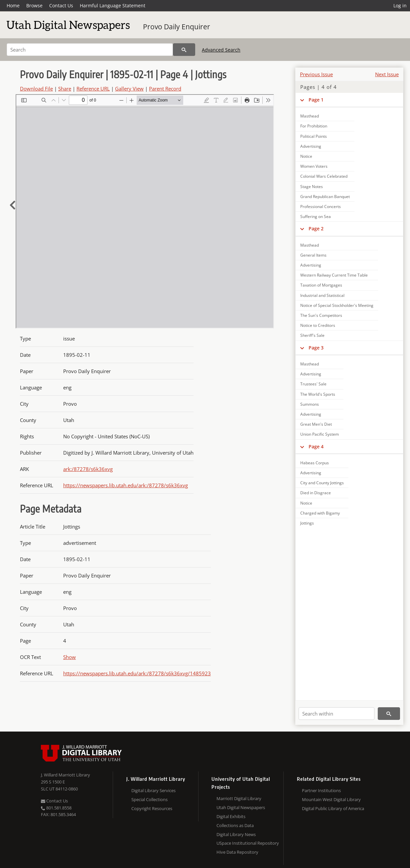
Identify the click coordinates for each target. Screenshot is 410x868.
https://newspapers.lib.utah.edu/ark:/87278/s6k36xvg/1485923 (137, 673)
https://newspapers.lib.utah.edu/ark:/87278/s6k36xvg (126, 485)
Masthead (310, 116)
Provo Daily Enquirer (177, 27)
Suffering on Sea (316, 217)
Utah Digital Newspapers (241, 807)
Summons (310, 404)
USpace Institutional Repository (248, 843)
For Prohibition (314, 126)
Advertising (311, 146)
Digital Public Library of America (333, 808)
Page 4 (316, 446)
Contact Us (61, 5)
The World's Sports (318, 394)
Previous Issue (316, 74)
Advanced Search (221, 50)
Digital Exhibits (231, 816)
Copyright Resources (152, 808)
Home (13, 5)
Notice (306, 156)
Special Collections (149, 799)
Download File (36, 89)
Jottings (307, 523)
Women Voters (314, 166)
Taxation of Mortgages (321, 285)
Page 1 (316, 100)
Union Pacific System (320, 434)
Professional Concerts (321, 207)
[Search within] (337, 714)
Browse (34, 5)
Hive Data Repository (237, 852)
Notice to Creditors (318, 325)
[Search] (90, 50)
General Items (313, 255)
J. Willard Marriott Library (66, 775)
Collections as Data (235, 825)
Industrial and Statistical (322, 295)
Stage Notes (312, 187)
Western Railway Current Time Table (334, 275)
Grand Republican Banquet (325, 197)
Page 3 (316, 348)
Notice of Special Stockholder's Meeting (337, 305)
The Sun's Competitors (321, 315)
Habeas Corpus (315, 463)
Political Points (314, 136)
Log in (400, 5)
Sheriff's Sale (312, 335)
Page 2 (316, 228)
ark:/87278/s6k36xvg (88, 469)
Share (65, 89)
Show (69, 657)
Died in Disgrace (316, 493)
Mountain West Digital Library (331, 799)
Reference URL (93, 89)
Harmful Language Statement (113, 5)
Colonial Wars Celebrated (324, 176)
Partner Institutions (321, 790)
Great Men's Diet (316, 424)
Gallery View (129, 89)
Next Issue (387, 74)
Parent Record (165, 89)
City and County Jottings (322, 483)
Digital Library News (236, 834)
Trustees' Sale (313, 384)
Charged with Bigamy (320, 513)
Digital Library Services (153, 790)
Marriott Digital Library (239, 798)
